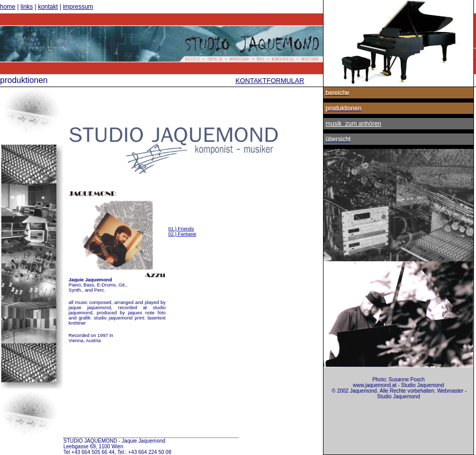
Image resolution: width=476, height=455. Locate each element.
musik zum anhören (353, 124)
